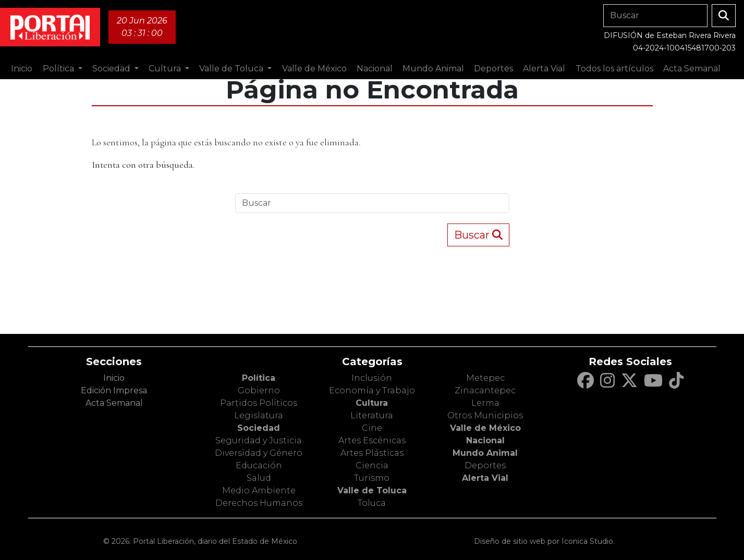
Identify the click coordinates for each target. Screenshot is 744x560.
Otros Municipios (485, 415)
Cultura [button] (166, 69)
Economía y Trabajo (372, 390)
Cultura (372, 403)
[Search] (655, 16)
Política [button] (59, 69)
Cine (372, 428)
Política (259, 378)
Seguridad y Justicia (259, 440)
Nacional (485, 440)
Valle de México (485, 428)
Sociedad (259, 428)
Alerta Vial (485, 478)
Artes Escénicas (372, 440)
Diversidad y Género (259, 453)
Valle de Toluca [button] (232, 69)
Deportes (485, 465)
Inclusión (372, 378)
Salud (259, 478)
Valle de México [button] (314, 69)
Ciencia (372, 465)
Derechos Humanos (259, 503)
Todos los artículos (614, 69)
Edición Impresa (114, 390)
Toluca (372, 503)
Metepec (485, 378)
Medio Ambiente (259, 490)
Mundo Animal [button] (433, 69)
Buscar (478, 235)
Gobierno (259, 390)
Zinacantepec (485, 390)
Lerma (485, 403)
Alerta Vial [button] (544, 69)
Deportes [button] (493, 69)
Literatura (372, 415)
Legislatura (259, 415)
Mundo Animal (485, 453)
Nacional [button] (375, 69)
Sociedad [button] (112, 69)
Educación (259, 465)
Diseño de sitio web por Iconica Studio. (544, 541)
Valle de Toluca (372, 490)
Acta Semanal (692, 69)
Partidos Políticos (259, 403)
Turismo (372, 478)
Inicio (22, 69)
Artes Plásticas (372, 453)
